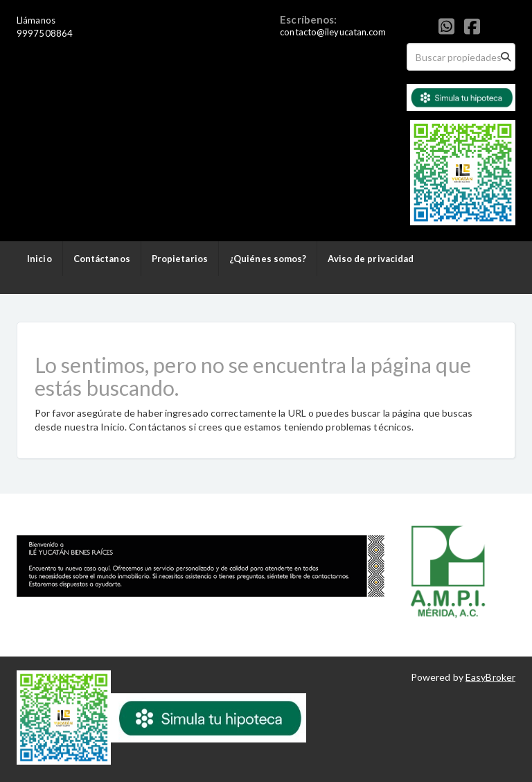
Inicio (39, 259)
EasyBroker (490, 677)
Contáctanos (102, 259)
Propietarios (180, 259)
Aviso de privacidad (371, 259)
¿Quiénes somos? (268, 259)
